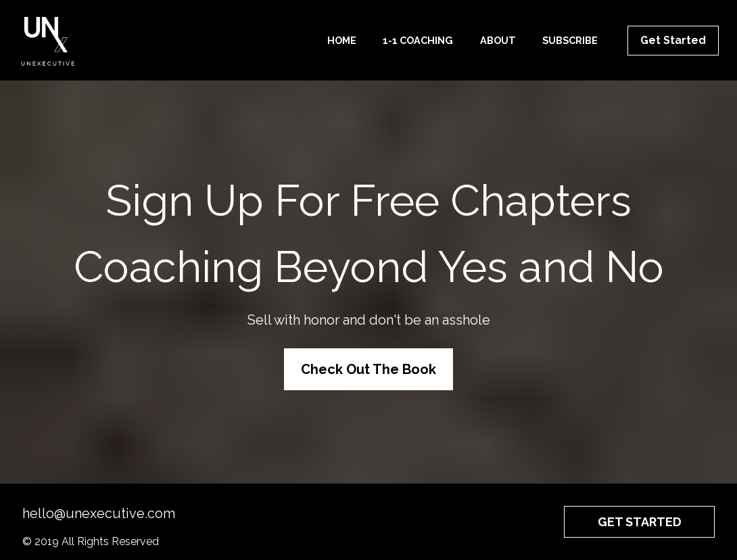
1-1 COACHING (418, 40)
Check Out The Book (368, 364)
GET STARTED (640, 512)
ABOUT (498, 40)
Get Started (673, 40)
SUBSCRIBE (570, 40)
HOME (342, 40)
